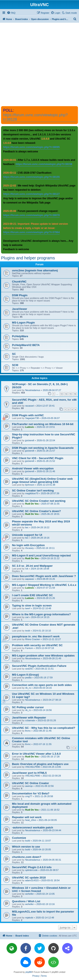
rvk (27, 569)
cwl (27, 617)
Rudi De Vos (32, 504)
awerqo (29, 786)
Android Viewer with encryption (33, 468)
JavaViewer (20, 309)
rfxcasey (29, 548)
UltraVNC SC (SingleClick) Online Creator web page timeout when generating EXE (42, 480)
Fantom (29, 648)
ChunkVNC (19, 282)
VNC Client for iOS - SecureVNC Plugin (38, 458)
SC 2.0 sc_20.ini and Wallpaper (32, 566)
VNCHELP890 (32, 767)
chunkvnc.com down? (27, 857)
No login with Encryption (28, 545)
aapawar (29, 579)
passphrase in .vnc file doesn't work (36, 636)
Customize (19, 838)
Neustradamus (33, 390)
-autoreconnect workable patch (33, 827)
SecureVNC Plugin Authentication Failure (39, 666)
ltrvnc (28, 731)
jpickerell (30, 440)
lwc (27, 527)
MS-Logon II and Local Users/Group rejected (41, 555)
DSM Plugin (20, 295)
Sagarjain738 (32, 418)
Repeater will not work (27, 817)
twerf (28, 608)
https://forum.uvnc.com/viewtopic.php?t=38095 (31, 147)
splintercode (31, 870)
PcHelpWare (20, 336)
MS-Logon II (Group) (25, 675)
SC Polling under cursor (28, 707)
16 (75, 394)
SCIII (15, 365)
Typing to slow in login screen (32, 606)
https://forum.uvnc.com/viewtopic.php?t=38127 (31, 194)
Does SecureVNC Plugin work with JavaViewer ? (44, 576)
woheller (29, 894)
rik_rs (28, 688)
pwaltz (28, 678)
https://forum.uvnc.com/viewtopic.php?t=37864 (31, 232)
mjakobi (29, 918)
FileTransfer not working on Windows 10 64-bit (43, 424)
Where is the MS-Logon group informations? (41, 614)
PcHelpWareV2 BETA (26, 345)
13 (62, 394)
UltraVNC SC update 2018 (29, 878)
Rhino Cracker (32, 639)
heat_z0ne (30, 820)
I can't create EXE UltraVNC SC (32, 595)
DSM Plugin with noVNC (28, 415)
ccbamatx (30, 720)
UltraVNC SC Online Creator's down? (36, 511)
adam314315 (32, 880)
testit (27, 631)
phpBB (29, 972)
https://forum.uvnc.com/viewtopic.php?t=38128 (35, 117)
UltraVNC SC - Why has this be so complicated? (44, 728)
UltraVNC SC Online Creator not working (39, 501)
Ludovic (29, 427)
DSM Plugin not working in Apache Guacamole (43, 448)
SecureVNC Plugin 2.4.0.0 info (32, 867)
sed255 (29, 669)
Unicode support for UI (27, 535)
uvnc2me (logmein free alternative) (35, 270)
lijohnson (30, 485)
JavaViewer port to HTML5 (29, 773)
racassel (29, 406)
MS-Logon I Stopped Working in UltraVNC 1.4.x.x (44, 585)
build (27, 841)
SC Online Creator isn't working (33, 491)
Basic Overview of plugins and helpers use (40, 764)
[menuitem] (11, 13)
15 (70, 394)
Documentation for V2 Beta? (31, 793)
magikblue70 (32, 493)
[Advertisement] (39, 64)
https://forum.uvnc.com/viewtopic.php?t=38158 (44, 164)
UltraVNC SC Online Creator (30, 783)
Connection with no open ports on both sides (42, 685)
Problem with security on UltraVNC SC (37, 645)
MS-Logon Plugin (23, 323)
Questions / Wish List (26, 901)
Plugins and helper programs (28, 258)
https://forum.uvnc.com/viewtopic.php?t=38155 (31, 177)
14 (66, 394)
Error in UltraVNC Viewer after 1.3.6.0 (36, 754)
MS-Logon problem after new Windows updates (43, 656)
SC (14, 354)
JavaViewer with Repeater (29, 718)
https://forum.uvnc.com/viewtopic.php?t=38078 (31, 215)
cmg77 (29, 796)
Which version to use (26, 847)
